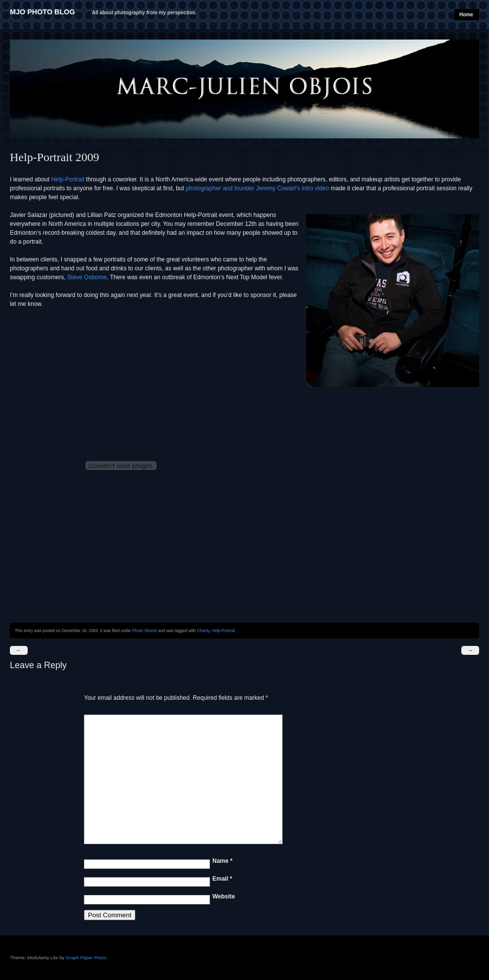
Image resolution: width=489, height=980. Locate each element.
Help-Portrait (67, 179)
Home (466, 15)
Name (223, 861)
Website (224, 896)
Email (222, 879)
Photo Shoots (145, 631)
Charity (204, 631)
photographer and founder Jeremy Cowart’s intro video (257, 188)
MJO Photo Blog (42, 12)
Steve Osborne (87, 277)
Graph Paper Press (86, 958)
